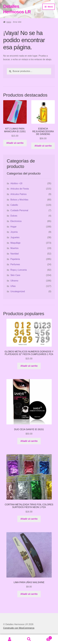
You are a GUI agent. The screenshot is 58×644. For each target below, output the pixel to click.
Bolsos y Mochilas (19, 200)
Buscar (29, 639)
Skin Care (15, 275)
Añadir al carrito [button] (15, 143)
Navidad (14, 254)
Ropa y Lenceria (19, 270)
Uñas (13, 286)
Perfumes (15, 264)
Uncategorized (18, 291)
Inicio (9, 22)
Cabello (14, 205)
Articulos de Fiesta (20, 189)
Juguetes (15, 237)
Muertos (14, 248)
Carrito (45, 637)
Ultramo (14, 281)
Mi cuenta (10, 639)
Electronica (16, 221)
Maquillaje (15, 243)
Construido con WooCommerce (19, 628)
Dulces (14, 216)
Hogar (13, 227)
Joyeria (14, 232)
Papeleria (15, 259)
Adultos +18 (16, 183)
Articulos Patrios (18, 194)
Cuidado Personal (19, 210)
